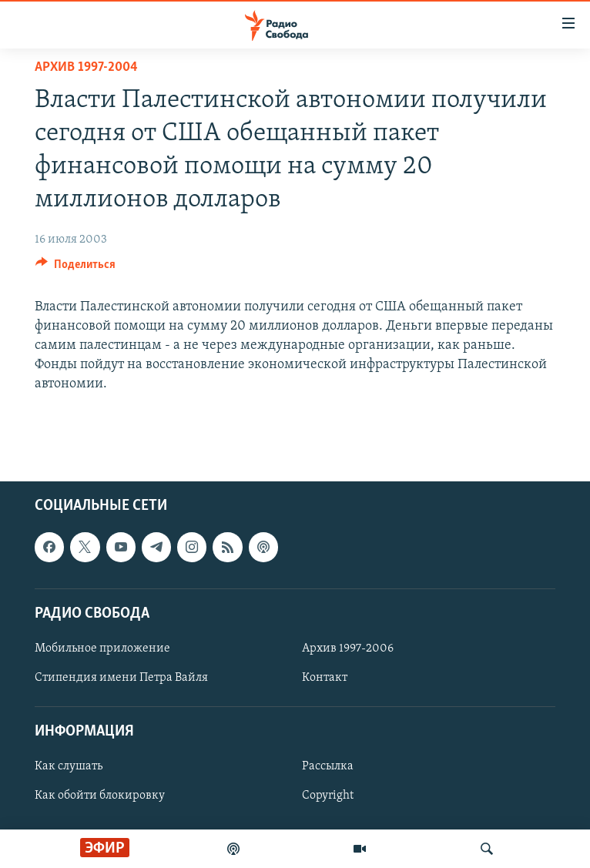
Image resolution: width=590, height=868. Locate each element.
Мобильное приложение (102, 648)
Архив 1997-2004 (86, 67)
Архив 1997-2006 (348, 648)
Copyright (328, 796)
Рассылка (328, 766)
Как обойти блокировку (100, 796)
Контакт (325, 678)
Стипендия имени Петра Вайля (121, 678)
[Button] (75, 268)
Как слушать (69, 766)
